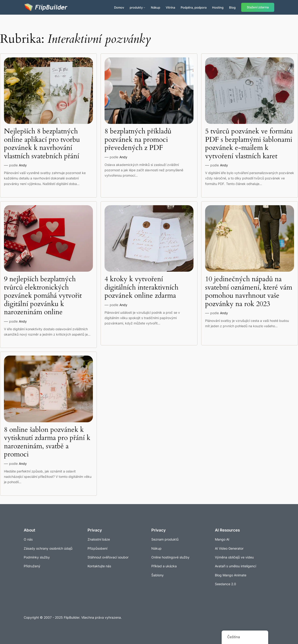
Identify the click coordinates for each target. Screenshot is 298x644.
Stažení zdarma (258, 7)
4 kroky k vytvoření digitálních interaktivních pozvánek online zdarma (141, 288)
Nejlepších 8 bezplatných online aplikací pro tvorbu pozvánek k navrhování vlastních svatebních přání (42, 144)
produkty (136, 7)
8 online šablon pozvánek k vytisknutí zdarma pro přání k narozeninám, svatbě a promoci (47, 442)
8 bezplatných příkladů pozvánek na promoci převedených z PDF (138, 140)
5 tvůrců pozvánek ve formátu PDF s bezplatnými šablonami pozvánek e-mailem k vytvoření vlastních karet (249, 144)
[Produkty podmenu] (144, 7)
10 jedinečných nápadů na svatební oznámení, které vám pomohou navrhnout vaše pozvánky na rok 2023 (249, 292)
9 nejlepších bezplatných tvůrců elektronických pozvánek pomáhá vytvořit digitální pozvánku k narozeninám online (43, 296)
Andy (23, 165)
